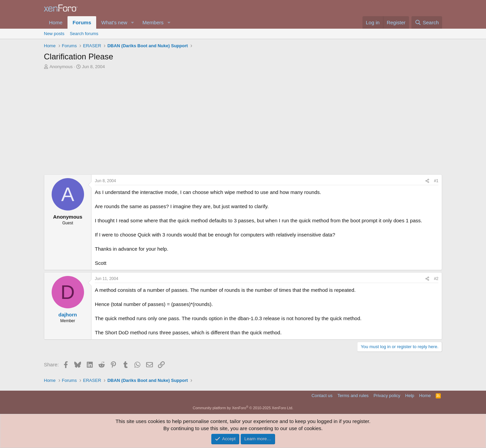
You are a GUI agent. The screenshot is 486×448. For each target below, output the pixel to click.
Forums (82, 22)
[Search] (427, 22)
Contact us (322, 396)
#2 (436, 279)
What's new (114, 22)
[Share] (427, 181)
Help (410, 396)
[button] (133, 22)
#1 (436, 181)
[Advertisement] (243, 120)
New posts (54, 34)
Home (56, 22)
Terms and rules (353, 396)
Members (153, 22)
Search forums (84, 34)
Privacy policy (387, 396)
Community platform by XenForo (243, 408)
